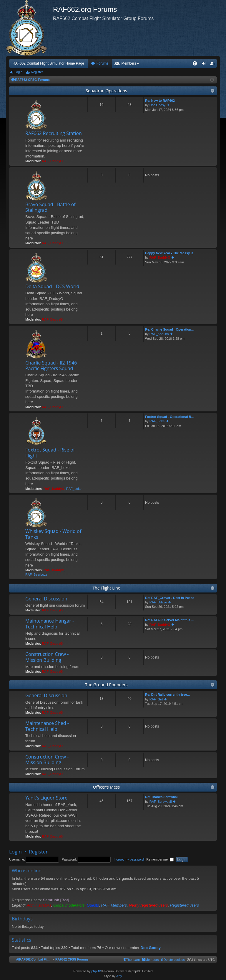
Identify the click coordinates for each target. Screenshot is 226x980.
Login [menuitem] (205, 65)
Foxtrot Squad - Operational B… (170, 417)
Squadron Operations (106, 91)
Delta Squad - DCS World (52, 287)
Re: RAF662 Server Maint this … (170, 620)
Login (18, 72)
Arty (119, 976)
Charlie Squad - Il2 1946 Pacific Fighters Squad (51, 366)
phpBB (96, 971)
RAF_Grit (156, 699)
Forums (103, 63)
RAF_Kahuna (159, 334)
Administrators (39, 905)
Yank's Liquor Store (46, 798)
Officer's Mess (106, 787)
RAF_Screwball (161, 802)
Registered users (185, 905)
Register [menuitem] (214, 65)
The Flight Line (106, 588)
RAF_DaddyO (52, 161)
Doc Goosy (157, 105)
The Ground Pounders (106, 685)
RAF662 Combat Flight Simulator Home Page (48, 63)
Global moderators (69, 905)
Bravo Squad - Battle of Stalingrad (50, 207)
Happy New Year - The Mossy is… (171, 253)
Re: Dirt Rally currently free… (168, 695)
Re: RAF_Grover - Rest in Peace (170, 598)
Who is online (27, 871)
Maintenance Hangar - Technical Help (50, 624)
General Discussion (46, 599)
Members (129, 63)
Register (37, 72)
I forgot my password (129, 859)
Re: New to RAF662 (160, 101)
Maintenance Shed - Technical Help (47, 726)
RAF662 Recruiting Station (54, 134)
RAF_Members (114, 905)
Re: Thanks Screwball (162, 797)
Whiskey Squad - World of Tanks (53, 534)
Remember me (160, 859)
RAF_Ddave (158, 602)
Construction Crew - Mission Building (47, 657)
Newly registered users (148, 905)
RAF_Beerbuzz (36, 574)
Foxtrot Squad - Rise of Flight (50, 453)
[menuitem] (195, 960)
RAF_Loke (74, 489)
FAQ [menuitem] (197, 65)
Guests (93, 905)
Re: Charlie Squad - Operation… (170, 329)
